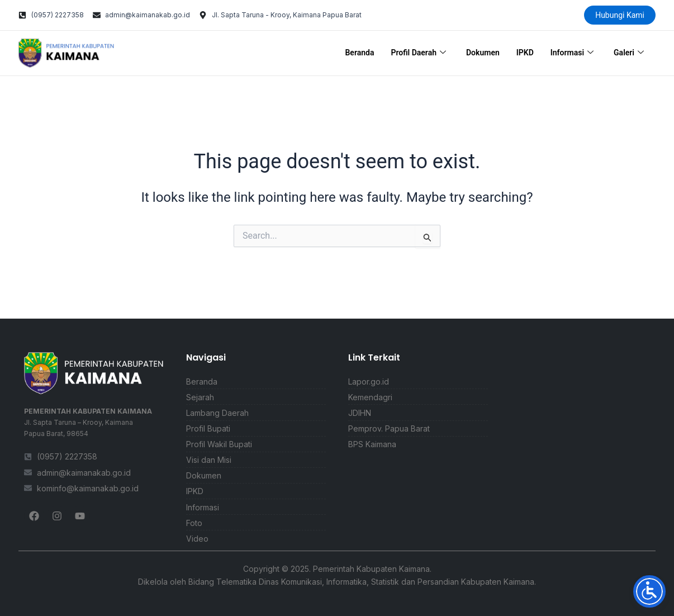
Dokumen (483, 53)
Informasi (572, 53)
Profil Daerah (418, 53)
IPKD (525, 53)
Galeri (629, 53)
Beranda (359, 53)
